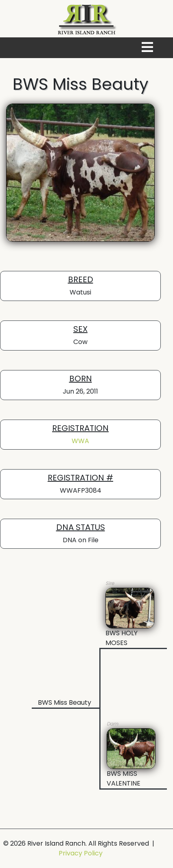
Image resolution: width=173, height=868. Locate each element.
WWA (80, 441)
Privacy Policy (81, 853)
